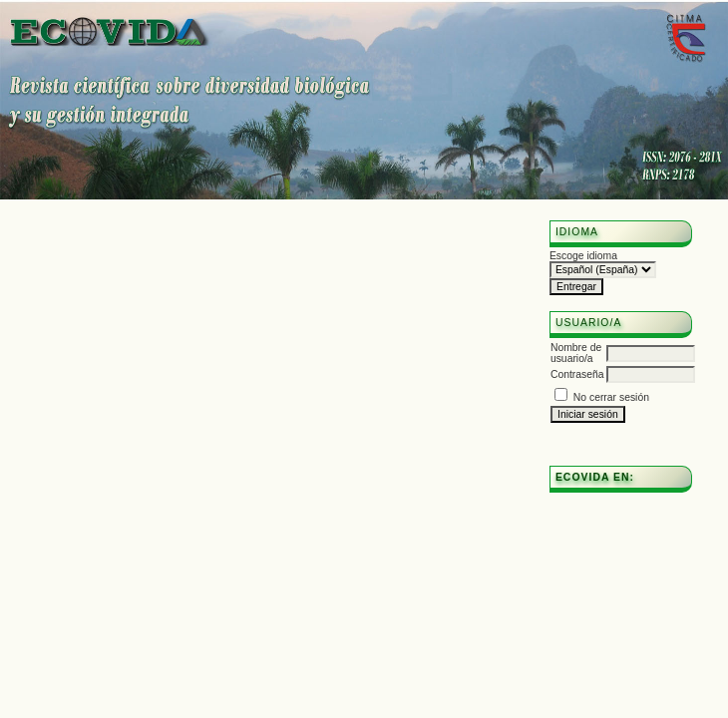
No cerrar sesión (611, 397)
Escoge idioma (583, 256)
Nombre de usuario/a (576, 353)
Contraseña (577, 374)
